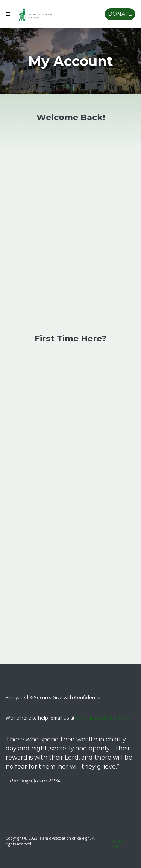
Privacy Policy (118, 844)
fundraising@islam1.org (102, 718)
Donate (120, 14)
